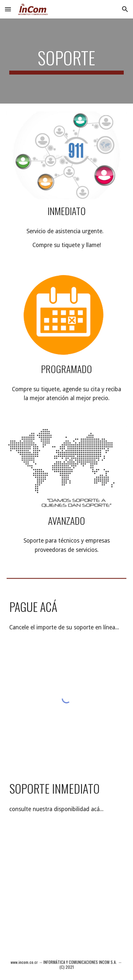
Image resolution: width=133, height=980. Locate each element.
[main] (67, 61)
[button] (8, 9)
